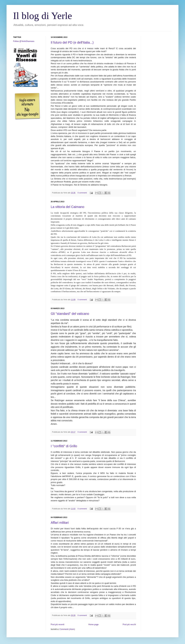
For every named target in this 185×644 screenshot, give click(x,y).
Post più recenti (58, 624)
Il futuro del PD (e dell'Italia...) (72, 42)
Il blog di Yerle (43, 16)
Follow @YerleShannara (24, 41)
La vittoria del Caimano (68, 207)
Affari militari (60, 523)
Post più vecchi (129, 624)
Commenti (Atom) (67, 629)
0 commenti (82, 193)
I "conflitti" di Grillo (64, 446)
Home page (93, 624)
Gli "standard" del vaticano (70, 314)
